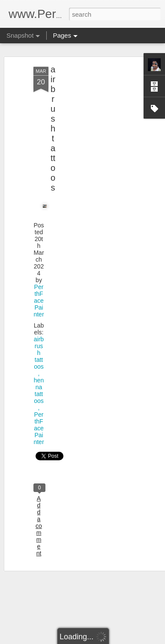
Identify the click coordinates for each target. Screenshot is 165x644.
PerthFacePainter (39, 301)
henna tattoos (39, 391)
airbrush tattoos (53, 128)
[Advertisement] (91, 125)
